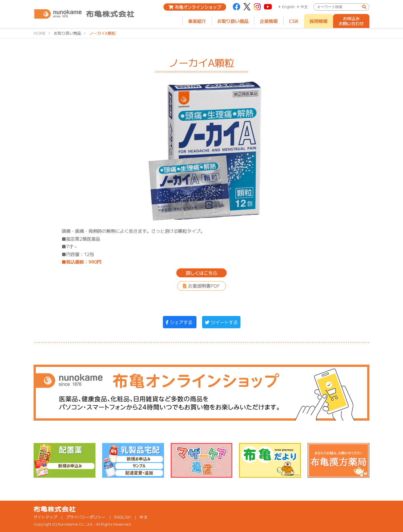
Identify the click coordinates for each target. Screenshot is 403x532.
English (288, 7)
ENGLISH (122, 517)
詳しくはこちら (201, 273)
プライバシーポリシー (86, 517)
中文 (304, 7)
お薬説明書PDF (204, 286)
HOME (40, 33)
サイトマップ (45, 517)
